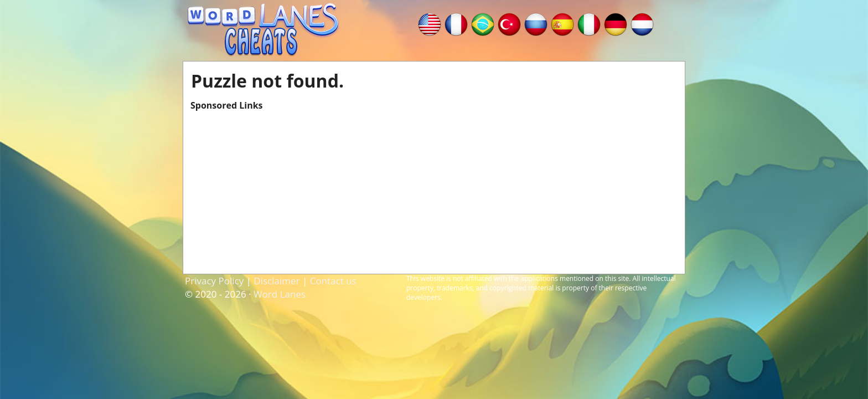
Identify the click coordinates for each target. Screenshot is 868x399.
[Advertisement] (434, 189)
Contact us (333, 281)
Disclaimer (277, 281)
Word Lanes (280, 294)
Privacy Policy (214, 281)
